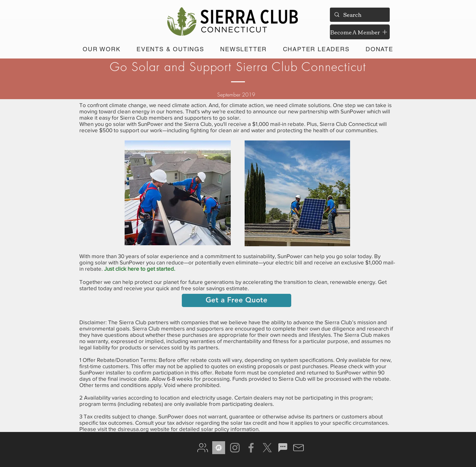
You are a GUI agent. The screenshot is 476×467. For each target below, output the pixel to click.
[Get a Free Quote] (237, 300)
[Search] (359, 15)
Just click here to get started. (140, 269)
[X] (267, 448)
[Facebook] (251, 448)
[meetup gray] (219, 448)
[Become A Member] (360, 32)
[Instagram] (235, 448)
